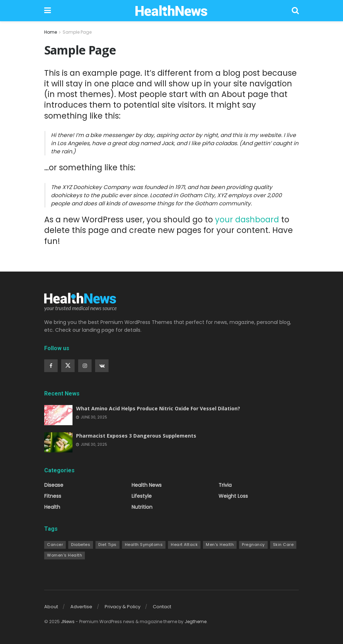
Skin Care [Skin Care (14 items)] (283, 545)
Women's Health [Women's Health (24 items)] (65, 555)
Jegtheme (196, 622)
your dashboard (247, 220)
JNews (68, 622)
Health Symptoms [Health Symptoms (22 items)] (144, 545)
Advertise (81, 607)
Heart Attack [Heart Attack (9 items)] (184, 545)
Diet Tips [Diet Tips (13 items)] (107, 545)
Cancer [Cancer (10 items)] (55, 545)
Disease (54, 485)
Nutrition (142, 507)
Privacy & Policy (123, 607)
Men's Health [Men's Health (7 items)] (220, 545)
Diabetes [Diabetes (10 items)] (81, 545)
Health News (147, 485)
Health (52, 507)
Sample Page (77, 32)
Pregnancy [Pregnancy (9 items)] (253, 545)
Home (51, 32)
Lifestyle (142, 496)
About (51, 607)
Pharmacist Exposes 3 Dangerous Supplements (136, 436)
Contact (162, 607)
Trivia (225, 485)
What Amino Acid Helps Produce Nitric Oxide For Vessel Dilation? (158, 408)
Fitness (53, 496)
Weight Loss (233, 496)
